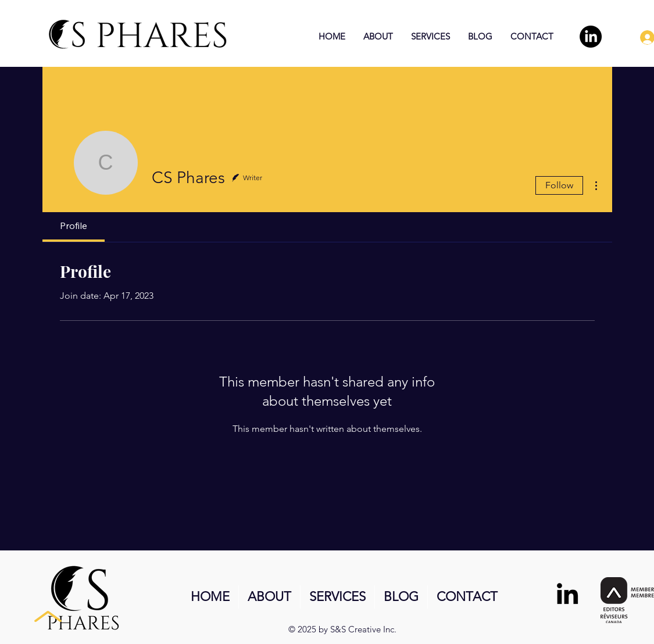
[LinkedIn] (591, 37)
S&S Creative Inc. (363, 629)
